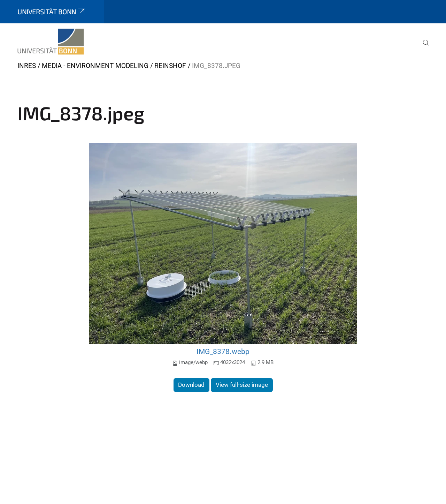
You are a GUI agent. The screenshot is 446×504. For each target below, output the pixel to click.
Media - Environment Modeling (95, 66)
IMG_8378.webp (223, 351)
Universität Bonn (52, 12)
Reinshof (170, 66)
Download (191, 385)
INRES (27, 66)
